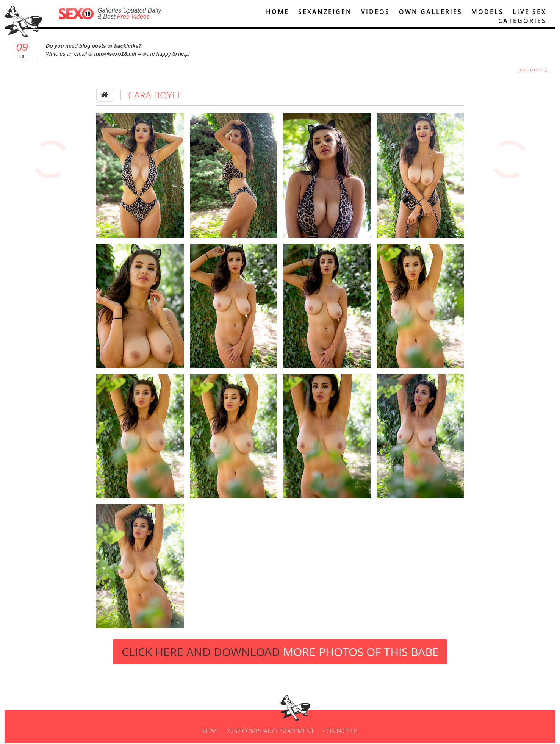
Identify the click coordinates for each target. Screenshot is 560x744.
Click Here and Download (280, 653)
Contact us (341, 732)
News (210, 732)
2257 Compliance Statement (270, 732)
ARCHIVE (531, 71)
